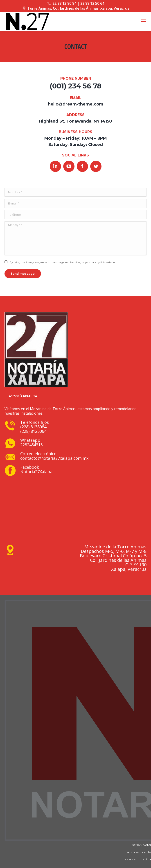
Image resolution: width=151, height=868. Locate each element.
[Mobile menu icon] (144, 21)
